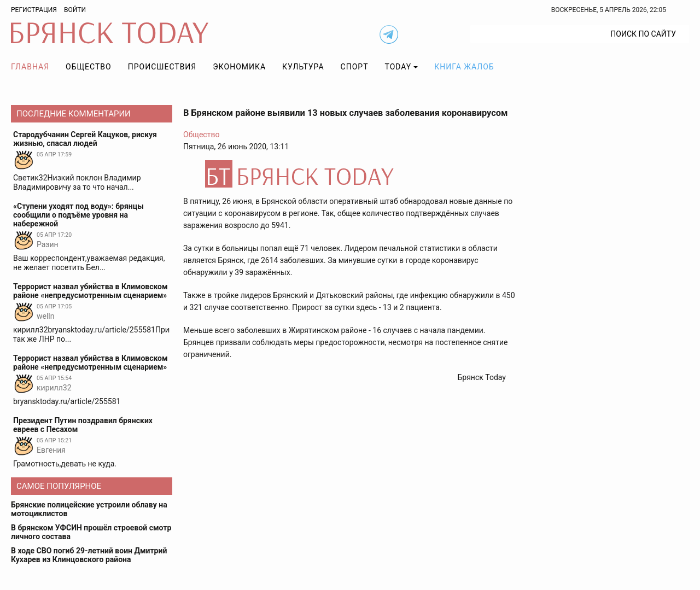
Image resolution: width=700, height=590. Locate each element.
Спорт (355, 67)
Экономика (239, 67)
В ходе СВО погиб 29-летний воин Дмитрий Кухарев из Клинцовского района (89, 555)
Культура (303, 67)
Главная (30, 67)
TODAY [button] (398, 67)
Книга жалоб (464, 67)
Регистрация (34, 10)
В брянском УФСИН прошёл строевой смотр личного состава (91, 532)
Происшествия (162, 67)
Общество (89, 67)
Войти (75, 10)
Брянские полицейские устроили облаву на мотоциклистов (89, 509)
